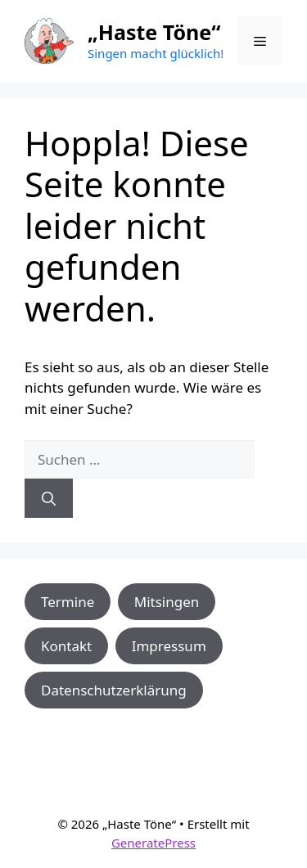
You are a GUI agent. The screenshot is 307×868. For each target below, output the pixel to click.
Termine (68, 602)
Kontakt (66, 646)
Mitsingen (167, 602)
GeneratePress (153, 843)
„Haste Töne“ (154, 32)
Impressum (169, 646)
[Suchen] (49, 498)
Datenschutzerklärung (114, 690)
